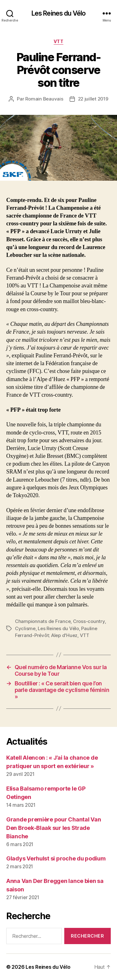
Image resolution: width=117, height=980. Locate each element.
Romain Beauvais (44, 99)
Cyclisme (25, 628)
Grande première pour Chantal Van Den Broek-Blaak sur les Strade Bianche (54, 828)
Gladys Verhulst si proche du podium (56, 858)
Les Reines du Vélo (58, 13)
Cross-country (89, 621)
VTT (59, 41)
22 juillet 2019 (93, 99)
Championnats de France (43, 621)
